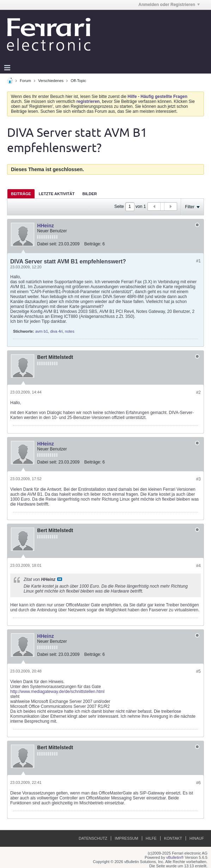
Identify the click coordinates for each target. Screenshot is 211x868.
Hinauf (197, 838)
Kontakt (173, 838)
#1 (198, 261)
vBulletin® (175, 857)
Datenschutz (93, 838)
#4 (198, 566)
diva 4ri (56, 331)
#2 (198, 392)
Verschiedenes (51, 81)
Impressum (126, 838)
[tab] (21, 194)
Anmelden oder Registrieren (169, 5)
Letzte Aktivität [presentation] (57, 194)
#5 (198, 671)
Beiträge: (93, 244)
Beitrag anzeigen (60, 579)
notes (70, 331)
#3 (198, 479)
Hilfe (151, 838)
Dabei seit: (47, 244)
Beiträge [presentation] (21, 194)
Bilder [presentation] (89, 194)
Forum (25, 81)
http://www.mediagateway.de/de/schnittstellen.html (57, 692)
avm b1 (42, 331)
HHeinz (45, 226)
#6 (198, 783)
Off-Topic (78, 81)
